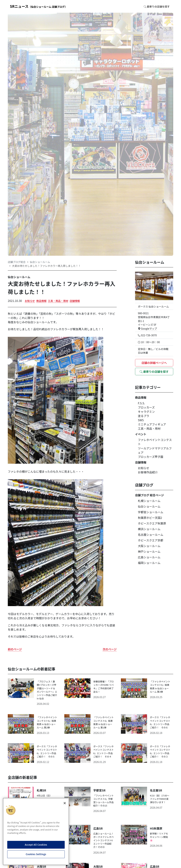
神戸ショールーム (149, 551)
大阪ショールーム (149, 546)
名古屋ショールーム (151, 535)
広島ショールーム (149, 557)
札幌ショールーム (149, 501)
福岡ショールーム (149, 563)
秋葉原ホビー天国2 (150, 518)
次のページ (110, 649)
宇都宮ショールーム (151, 512)
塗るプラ (144, 416)
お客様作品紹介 (148, 472)
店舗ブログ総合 (17, 262)
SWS (141, 420)
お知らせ (30, 301)
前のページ (15, 649)
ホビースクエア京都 (151, 540)
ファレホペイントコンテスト (155, 442)
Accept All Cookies (36, 845)
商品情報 (41, 301)
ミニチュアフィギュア (152, 424)
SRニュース (39, 6)
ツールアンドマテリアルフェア (155, 450)
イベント (141, 434)
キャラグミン (146, 412)
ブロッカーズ (146, 407)
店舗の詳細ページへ (154, 363)
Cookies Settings (36, 854)
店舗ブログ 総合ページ (149, 495)
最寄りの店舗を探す (154, 372)
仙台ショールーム (40, 262)
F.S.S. (141, 403)
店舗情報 (75, 301)
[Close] (65, 803)
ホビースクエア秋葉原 (152, 523)
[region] (36, 832)
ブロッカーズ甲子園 (151, 457)
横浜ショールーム (149, 529)
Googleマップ (147, 328)
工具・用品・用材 (58, 301)
